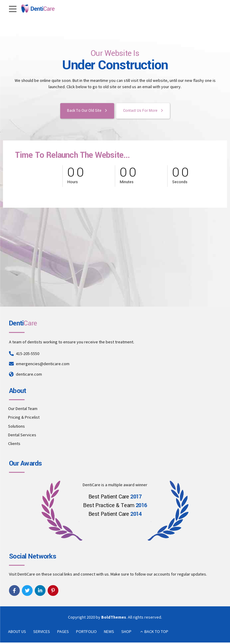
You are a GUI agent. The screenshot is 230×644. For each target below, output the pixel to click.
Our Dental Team (23, 410)
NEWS (109, 633)
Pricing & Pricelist (24, 419)
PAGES (63, 633)
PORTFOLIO (86, 633)
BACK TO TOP (156, 633)
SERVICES (42, 633)
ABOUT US (17, 633)
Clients (14, 445)
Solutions (16, 427)
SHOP (126, 633)
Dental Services (22, 436)
